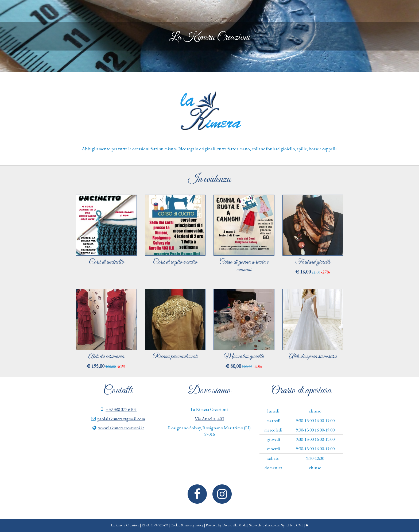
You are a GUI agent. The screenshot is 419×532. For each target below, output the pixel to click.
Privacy (189, 525)
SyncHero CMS (292, 525)
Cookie (175, 525)
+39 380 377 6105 (121, 409)
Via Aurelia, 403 (209, 419)
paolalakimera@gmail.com (121, 419)
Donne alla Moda (234, 525)
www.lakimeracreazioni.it (121, 428)
